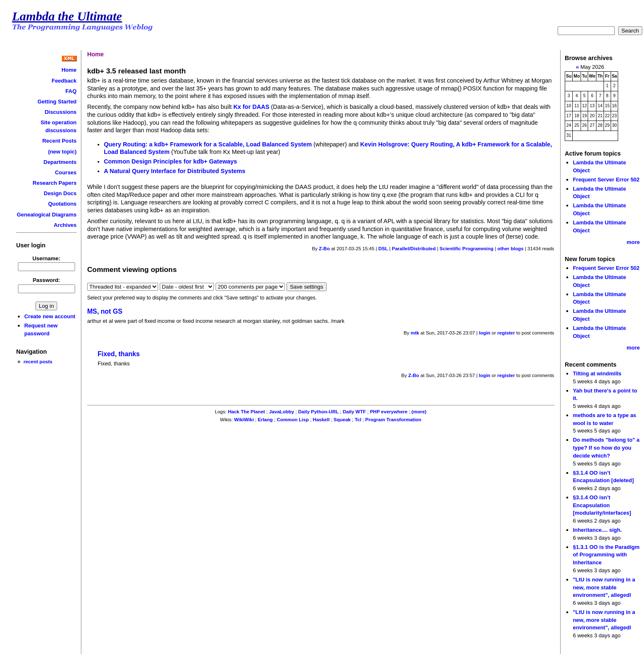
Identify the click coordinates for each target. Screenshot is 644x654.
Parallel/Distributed (414, 249)
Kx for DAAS (251, 107)
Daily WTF (355, 412)
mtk (415, 333)
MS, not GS (105, 311)
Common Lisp (293, 420)
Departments (60, 162)
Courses (66, 172)
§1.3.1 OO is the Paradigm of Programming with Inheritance (606, 555)
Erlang (265, 420)
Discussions (60, 112)
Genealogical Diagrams (47, 215)
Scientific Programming (467, 249)
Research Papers (54, 183)
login (485, 333)
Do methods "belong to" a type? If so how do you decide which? (606, 448)
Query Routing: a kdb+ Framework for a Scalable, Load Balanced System (208, 144)
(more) (419, 412)
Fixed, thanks (119, 354)
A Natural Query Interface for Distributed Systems (175, 171)
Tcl (358, 420)
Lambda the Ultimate (67, 16)
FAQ (71, 91)
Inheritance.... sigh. (597, 530)
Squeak (342, 420)
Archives (65, 225)
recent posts (38, 361)
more (633, 242)
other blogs (510, 249)
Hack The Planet (246, 412)
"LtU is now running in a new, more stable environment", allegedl (604, 587)
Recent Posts (59, 141)
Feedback (64, 81)
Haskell (321, 420)
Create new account (50, 316)
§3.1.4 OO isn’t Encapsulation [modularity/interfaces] (602, 505)
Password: (46, 280)
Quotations (62, 204)
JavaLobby (282, 412)
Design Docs (60, 193)
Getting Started (57, 102)
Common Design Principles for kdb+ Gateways (170, 161)
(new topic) (62, 152)
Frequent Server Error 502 (606, 180)
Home (69, 70)
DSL (383, 249)
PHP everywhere (389, 412)
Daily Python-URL (318, 412)
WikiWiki (244, 420)
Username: (47, 258)
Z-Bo (324, 249)
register (506, 333)
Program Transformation (393, 420)
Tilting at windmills (597, 374)
